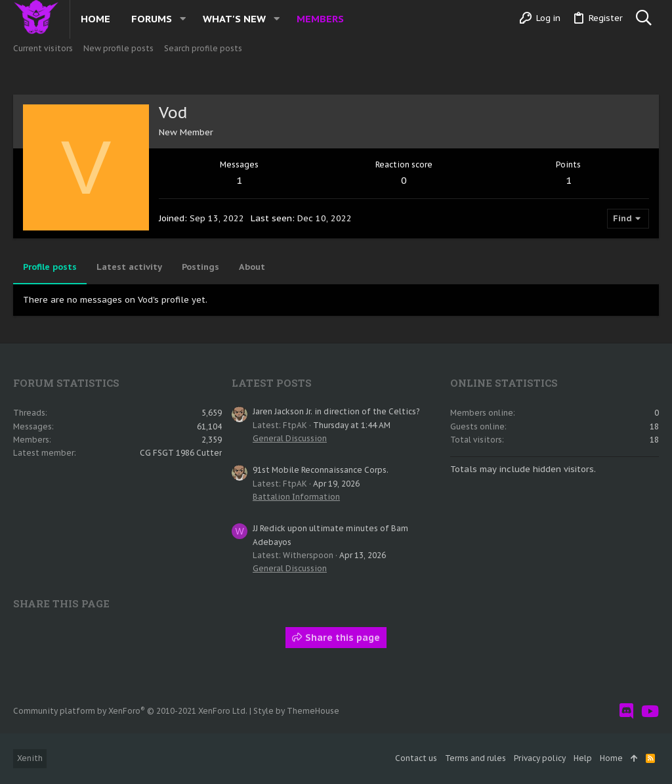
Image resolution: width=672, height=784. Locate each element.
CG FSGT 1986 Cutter (181, 453)
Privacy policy (540, 758)
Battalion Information (296, 497)
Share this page (336, 638)
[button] (183, 19)
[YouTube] (650, 711)
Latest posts (272, 383)
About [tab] (252, 267)
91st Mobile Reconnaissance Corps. (321, 470)
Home (611, 758)
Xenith (30, 758)
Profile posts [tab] (50, 267)
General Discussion (290, 438)
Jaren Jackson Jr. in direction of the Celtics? (336, 411)
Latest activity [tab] (129, 267)
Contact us (416, 758)
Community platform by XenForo (130, 711)
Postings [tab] (200, 267)
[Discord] (626, 711)
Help (583, 758)
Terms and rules (475, 758)
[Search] (643, 18)
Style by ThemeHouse (296, 711)
